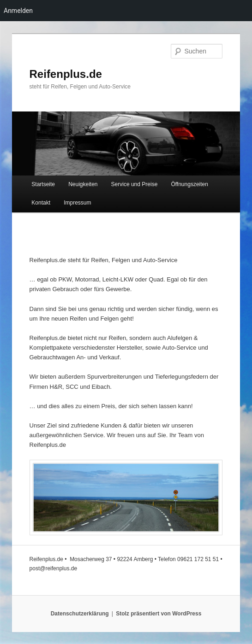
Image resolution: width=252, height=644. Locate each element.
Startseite (43, 184)
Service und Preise (135, 184)
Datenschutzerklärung (80, 614)
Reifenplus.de (66, 74)
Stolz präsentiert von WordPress (159, 614)
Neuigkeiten (83, 184)
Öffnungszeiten (189, 184)
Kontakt (41, 203)
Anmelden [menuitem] (18, 11)
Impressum (77, 203)
